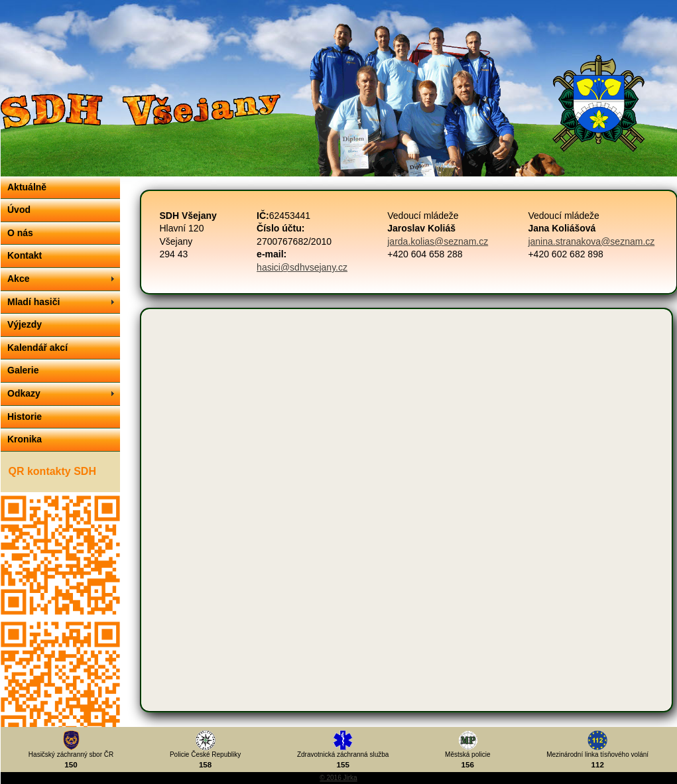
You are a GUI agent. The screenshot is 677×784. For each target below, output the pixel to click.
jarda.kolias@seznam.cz (438, 241)
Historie (25, 417)
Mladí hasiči (33, 302)
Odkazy (24, 393)
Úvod (19, 210)
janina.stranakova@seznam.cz (591, 241)
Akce (18, 279)
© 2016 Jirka (338, 778)
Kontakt (25, 255)
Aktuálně (27, 187)
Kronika (25, 439)
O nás (20, 233)
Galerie (23, 370)
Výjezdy (25, 324)
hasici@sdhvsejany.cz (302, 267)
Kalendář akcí (37, 348)
